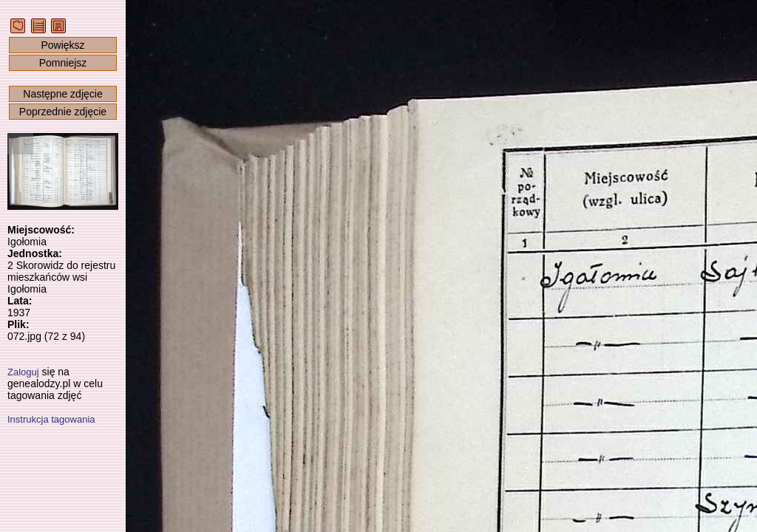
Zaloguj (23, 372)
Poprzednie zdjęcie (63, 112)
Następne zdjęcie (62, 94)
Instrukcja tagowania (51, 419)
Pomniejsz (63, 63)
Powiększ (62, 45)
